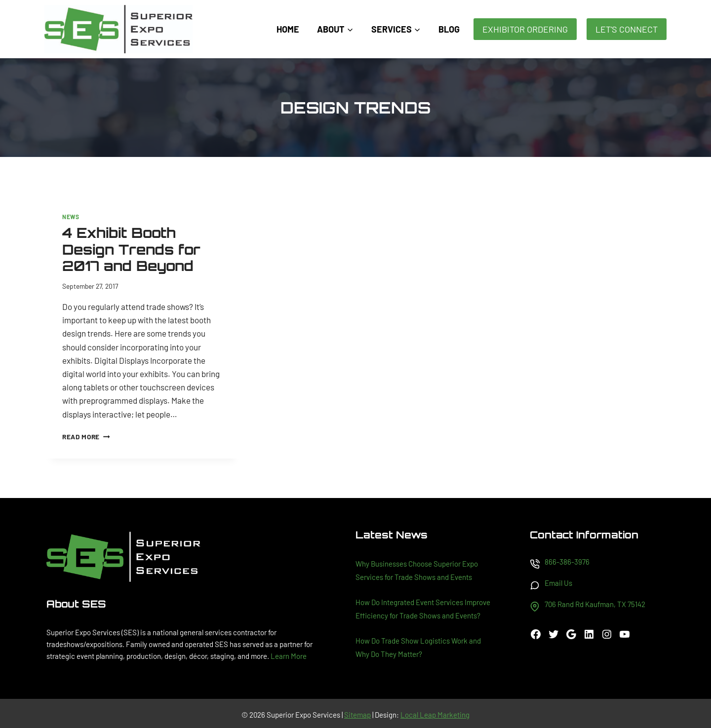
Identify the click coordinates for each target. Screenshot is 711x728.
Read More (86, 437)
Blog (449, 29)
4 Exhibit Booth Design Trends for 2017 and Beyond (131, 249)
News (71, 217)
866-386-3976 (567, 562)
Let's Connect (627, 29)
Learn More (289, 656)
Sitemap (357, 715)
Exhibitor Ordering (525, 29)
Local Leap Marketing (435, 715)
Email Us (558, 583)
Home (288, 29)
